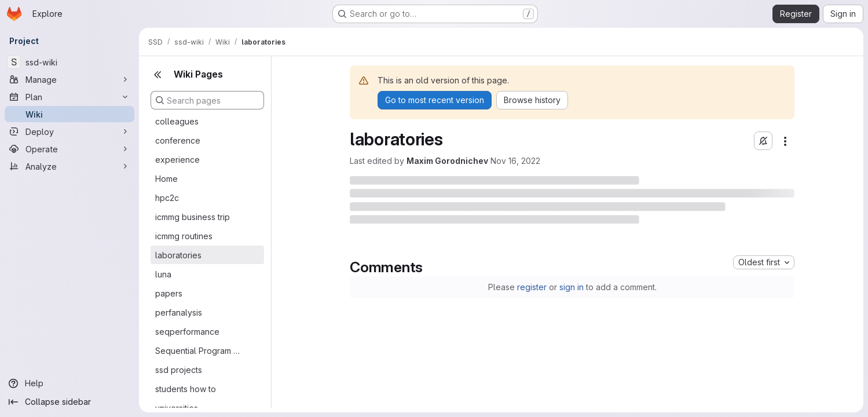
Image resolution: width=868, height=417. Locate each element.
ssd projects (179, 370)
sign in (572, 287)
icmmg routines (184, 236)
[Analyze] (69, 166)
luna (163, 274)
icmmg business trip (193, 217)
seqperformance (187, 332)
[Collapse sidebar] (69, 402)
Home (166, 179)
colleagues (177, 121)
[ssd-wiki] (69, 62)
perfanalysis (179, 312)
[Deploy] (69, 131)
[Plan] (69, 97)
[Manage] (69, 79)
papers (169, 293)
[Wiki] (69, 114)
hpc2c (167, 198)
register (532, 287)
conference (178, 140)
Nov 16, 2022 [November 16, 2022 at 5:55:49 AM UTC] (515, 161)
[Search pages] (207, 100)
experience (177, 160)
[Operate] (69, 149)
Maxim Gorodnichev (447, 161)
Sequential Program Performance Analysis (198, 351)
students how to (186, 389)
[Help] (69, 383)
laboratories (178, 255)
